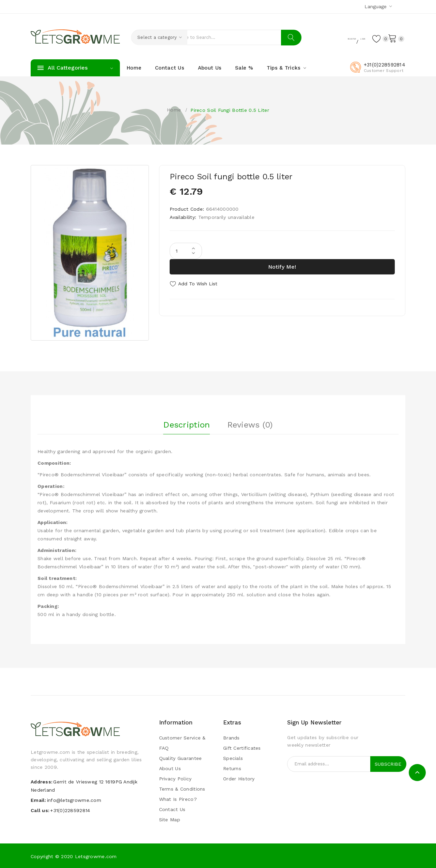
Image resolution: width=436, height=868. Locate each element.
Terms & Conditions (182, 789)
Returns (232, 768)
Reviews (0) (250, 422)
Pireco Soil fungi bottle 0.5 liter (230, 110)
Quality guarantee (181, 758)
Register (325, 38)
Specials (233, 758)
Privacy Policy (175, 778)
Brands (231, 737)
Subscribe (388, 764)
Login (351, 38)
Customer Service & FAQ (182, 743)
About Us (170, 768)
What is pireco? (178, 799)
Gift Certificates (242, 748)
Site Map (170, 819)
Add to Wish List (198, 284)
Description (186, 422)
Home (174, 110)
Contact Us (172, 809)
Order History (239, 778)
